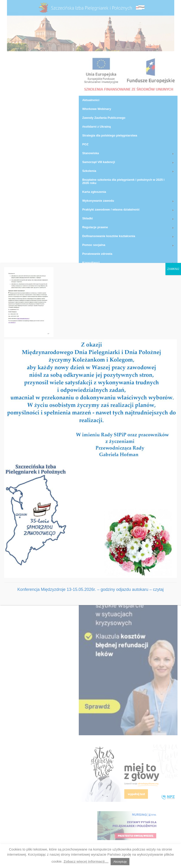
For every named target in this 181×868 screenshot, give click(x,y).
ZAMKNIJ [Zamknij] (173, 269)
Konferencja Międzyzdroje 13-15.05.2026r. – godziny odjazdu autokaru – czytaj (90, 589)
